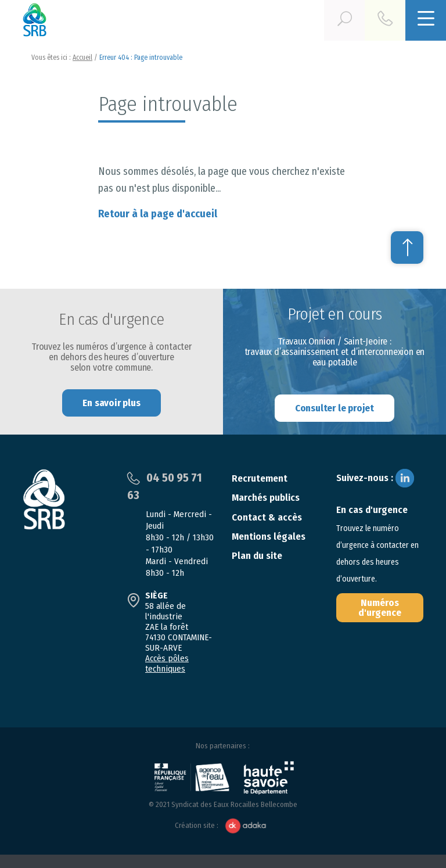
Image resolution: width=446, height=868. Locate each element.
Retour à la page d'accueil (158, 214)
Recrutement (260, 478)
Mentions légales (269, 537)
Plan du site (257, 556)
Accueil (82, 58)
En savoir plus (111, 403)
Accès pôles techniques (167, 663)
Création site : (223, 826)
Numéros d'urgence (380, 608)
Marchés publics (266, 498)
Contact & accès (267, 517)
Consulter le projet (334, 408)
